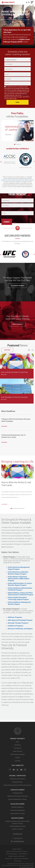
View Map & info (18, 834)
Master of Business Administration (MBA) (18, 821)
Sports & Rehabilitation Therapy (18, 799)
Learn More (5, 504)
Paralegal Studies (18, 793)
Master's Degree (17, 818)
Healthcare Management (18, 810)
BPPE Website (23, 854)
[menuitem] (27, 2)
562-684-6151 (17, 838)
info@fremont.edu (17, 841)
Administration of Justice (18, 813)
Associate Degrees (18, 790)
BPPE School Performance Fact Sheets (17, 851)
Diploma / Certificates (18, 776)
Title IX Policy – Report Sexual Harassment (17, 859)
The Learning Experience (17, 286)
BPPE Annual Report (12, 854)
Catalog (17, 758)
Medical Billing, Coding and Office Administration (17, 785)
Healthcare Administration (17, 779)
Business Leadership (17, 807)
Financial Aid (17, 748)
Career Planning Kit (18, 324)
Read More (4, 375)
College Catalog (17, 849)
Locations (17, 761)
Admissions (18, 745)
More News (7, 350)
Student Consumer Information (17, 856)
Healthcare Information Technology (18, 796)
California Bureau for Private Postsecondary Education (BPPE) (17, 179)
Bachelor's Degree (18, 804)
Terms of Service (26, 867)
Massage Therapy (17, 782)
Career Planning (17, 751)
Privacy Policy (25, 95)
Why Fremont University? (18, 754)
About (18, 742)
